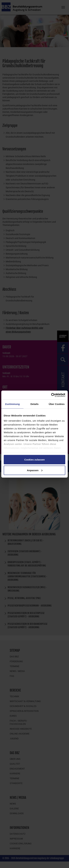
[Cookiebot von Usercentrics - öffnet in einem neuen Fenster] (51, 395)
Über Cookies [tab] (57, 404)
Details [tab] (34, 404)
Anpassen (35, 470)
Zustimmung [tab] (12, 404)
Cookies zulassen (34, 460)
